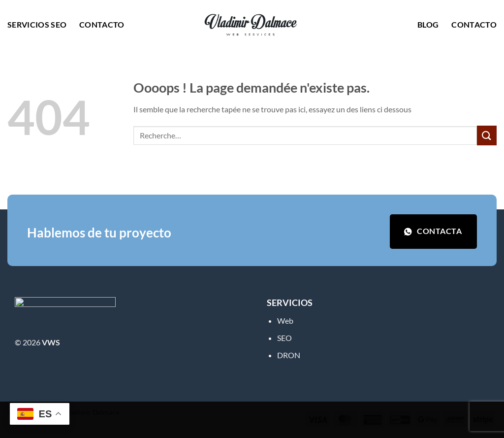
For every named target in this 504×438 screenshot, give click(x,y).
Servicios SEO (37, 24)
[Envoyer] (487, 135)
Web (285, 320)
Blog (428, 24)
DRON (289, 355)
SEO (284, 338)
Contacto (102, 24)
